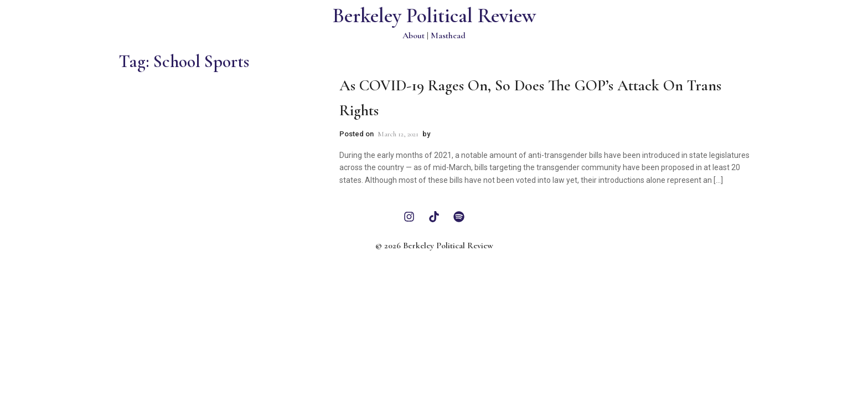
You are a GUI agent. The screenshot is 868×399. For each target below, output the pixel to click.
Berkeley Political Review (434, 16)
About (414, 35)
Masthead (448, 35)
